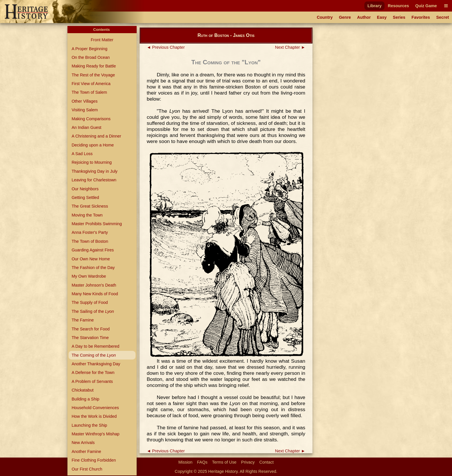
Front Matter (102, 40)
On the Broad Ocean (91, 57)
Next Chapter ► (290, 47)
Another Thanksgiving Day (96, 364)
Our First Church (87, 469)
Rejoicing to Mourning (92, 162)
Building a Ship (85, 399)
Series (399, 17)
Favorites (421, 17)
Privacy (248, 462)
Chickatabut (82, 390)
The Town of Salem (89, 92)
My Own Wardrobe (89, 276)
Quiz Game (426, 6)
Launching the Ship (89, 425)
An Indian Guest (86, 127)
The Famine (83, 320)
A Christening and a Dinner (96, 136)
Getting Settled (85, 197)
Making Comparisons (91, 119)
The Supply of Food (90, 302)
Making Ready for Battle (94, 66)
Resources (398, 6)
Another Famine (86, 451)
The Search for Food (91, 329)
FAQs (202, 462)
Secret (442, 17)
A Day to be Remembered (95, 346)
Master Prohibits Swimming (97, 224)
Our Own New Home (91, 259)
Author (364, 17)
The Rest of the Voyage (93, 75)
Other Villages (84, 101)
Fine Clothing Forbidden (94, 460)
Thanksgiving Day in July (94, 171)
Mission (185, 462)
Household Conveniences (95, 408)
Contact (267, 462)
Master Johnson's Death (94, 285)
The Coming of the (94, 355)
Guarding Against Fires (93, 250)
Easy (382, 17)
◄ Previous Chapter (166, 47)
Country (325, 17)
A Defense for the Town (93, 372)
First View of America (91, 84)
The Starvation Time (90, 338)
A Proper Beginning (89, 49)
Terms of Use (224, 462)
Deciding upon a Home (93, 145)
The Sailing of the (93, 311)
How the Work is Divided (94, 416)
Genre (345, 17)
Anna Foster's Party (90, 232)
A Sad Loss (82, 154)
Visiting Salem (85, 110)
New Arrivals (83, 443)
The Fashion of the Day (93, 268)
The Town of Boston (90, 241)
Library (375, 6)
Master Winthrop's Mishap (95, 434)
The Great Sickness (90, 206)
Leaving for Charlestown (94, 180)
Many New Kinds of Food (95, 294)
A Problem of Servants (92, 381)
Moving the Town (87, 215)
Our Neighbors (85, 189)
